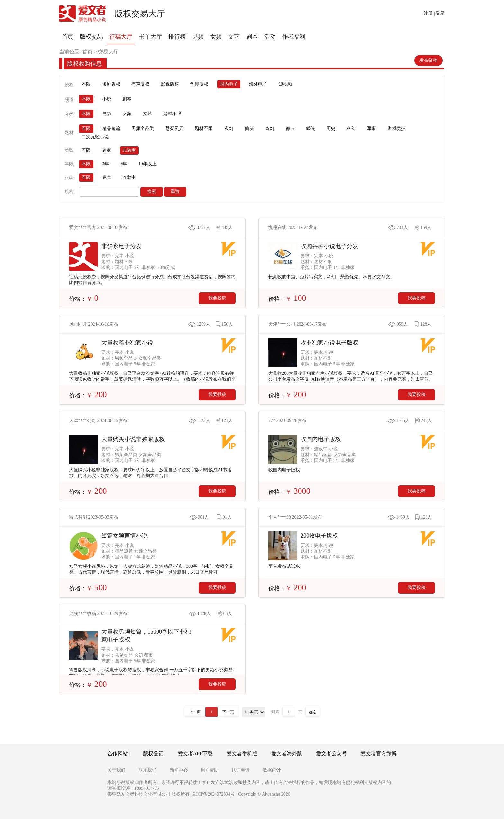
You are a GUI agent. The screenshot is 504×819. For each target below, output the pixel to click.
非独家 (129, 150)
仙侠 (249, 129)
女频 (127, 114)
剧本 (127, 99)
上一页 (195, 712)
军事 (372, 129)
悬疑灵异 (175, 129)
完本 (107, 177)
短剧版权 (111, 84)
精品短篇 (111, 129)
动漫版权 (199, 84)
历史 (331, 129)
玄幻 (229, 129)
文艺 (148, 114)
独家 (107, 150)
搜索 (152, 192)
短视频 (285, 84)
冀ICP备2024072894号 (213, 794)
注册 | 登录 (434, 13)
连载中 (129, 177)
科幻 (351, 129)
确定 (313, 712)
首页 (87, 52)
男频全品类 (143, 129)
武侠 (310, 129)
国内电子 (229, 84)
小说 (107, 99)
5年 (124, 164)
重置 (175, 192)
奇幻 (270, 129)
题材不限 (172, 114)
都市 (290, 129)
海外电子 (258, 84)
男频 (107, 114)
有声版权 (140, 84)
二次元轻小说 (95, 137)
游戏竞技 (397, 129)
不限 (86, 84)
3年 (106, 164)
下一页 (228, 712)
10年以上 (148, 164)
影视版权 (170, 84)
